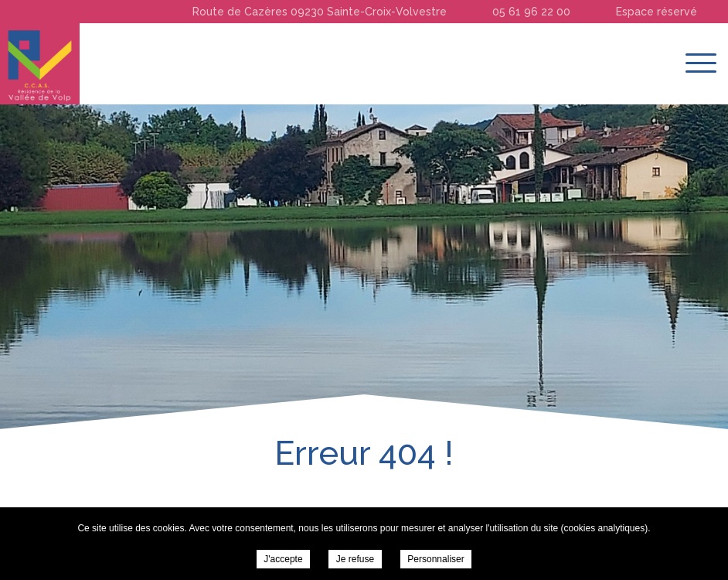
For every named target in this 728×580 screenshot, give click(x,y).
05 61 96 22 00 (531, 12)
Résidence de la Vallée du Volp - (40, 64)
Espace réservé (657, 12)
